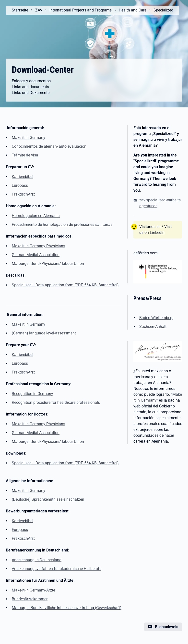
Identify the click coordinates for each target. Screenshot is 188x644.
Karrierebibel (23, 177)
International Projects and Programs (81, 10)
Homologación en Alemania (36, 216)
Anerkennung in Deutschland (37, 560)
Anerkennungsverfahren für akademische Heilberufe (57, 569)
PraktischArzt (23, 194)
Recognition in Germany (32, 394)
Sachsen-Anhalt (153, 327)
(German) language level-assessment (44, 333)
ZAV (39, 10)
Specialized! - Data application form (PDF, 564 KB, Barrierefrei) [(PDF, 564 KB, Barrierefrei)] (65, 285)
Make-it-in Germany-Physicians (38, 246)
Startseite (20, 10)
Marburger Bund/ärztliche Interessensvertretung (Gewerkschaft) (67, 608)
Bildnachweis (167, 627)
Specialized (163, 10)
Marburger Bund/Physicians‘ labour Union (48, 264)
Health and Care (133, 10)
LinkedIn (157, 233)
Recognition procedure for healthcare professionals (56, 402)
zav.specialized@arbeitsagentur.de (160, 203)
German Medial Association (36, 255)
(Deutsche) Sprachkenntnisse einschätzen (48, 499)
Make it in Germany (29, 138)
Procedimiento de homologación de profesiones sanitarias (62, 224)
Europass (20, 185)
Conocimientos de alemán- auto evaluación (49, 146)
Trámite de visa (25, 155)
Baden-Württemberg (156, 318)
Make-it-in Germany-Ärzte (33, 590)
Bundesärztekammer (30, 599)
